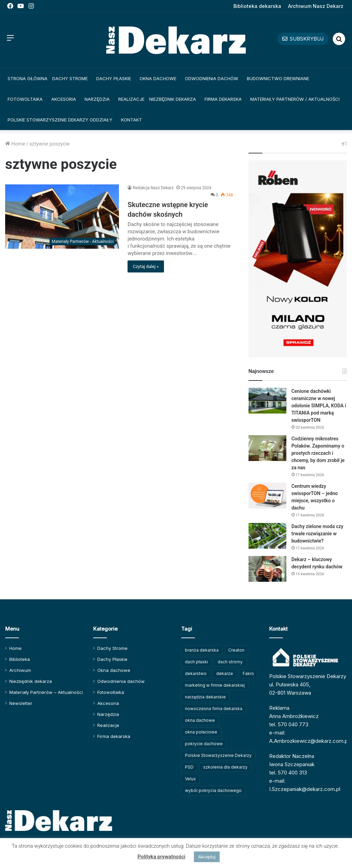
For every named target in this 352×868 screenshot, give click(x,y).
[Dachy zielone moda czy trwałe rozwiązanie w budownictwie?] (267, 536)
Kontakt (131, 120)
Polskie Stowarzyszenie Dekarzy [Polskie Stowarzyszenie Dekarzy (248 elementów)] (218, 755)
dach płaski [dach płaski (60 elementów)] (196, 662)
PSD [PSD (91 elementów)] (189, 767)
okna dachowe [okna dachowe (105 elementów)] (200, 720)
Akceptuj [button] (207, 857)
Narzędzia (97, 99)
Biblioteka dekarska (257, 6)
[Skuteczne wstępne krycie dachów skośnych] (62, 217)
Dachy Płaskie (114, 78)
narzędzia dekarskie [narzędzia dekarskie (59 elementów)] (205, 697)
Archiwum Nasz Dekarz (316, 6)
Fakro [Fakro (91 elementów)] (248, 673)
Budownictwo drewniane (278, 78)
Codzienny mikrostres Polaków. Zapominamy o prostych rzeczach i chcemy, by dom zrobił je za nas (318, 453)
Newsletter (21, 703)
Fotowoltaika (25, 99)
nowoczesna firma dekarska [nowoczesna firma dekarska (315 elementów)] (214, 709)
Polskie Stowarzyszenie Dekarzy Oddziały (60, 120)
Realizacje (131, 99)
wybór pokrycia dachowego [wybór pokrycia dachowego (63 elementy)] (213, 790)
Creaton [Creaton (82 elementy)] (236, 650)
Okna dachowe (158, 78)
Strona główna (27, 78)
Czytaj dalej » (146, 266)
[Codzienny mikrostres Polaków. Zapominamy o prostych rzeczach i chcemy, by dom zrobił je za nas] (267, 448)
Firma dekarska (223, 99)
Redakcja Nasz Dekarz (153, 188)
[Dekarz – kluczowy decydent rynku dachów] (267, 569)
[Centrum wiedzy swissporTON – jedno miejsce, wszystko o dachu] (267, 496)
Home (15, 144)
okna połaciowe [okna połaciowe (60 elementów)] (201, 732)
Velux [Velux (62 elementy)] (190, 779)
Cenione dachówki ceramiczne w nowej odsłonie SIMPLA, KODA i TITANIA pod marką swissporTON (319, 406)
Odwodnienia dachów (212, 78)
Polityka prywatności (161, 857)
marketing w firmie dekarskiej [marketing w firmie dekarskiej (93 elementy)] (215, 685)
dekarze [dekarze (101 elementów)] (225, 673)
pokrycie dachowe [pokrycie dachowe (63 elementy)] (204, 744)
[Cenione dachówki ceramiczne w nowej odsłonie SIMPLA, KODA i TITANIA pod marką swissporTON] (267, 401)
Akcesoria (64, 99)
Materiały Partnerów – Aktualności (46, 692)
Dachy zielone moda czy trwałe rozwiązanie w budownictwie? (317, 534)
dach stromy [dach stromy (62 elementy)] (230, 662)
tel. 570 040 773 (289, 724)
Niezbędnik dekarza (173, 99)
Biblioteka (20, 659)
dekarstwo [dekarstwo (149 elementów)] (196, 673)
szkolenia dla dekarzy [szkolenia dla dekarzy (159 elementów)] (225, 767)
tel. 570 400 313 (288, 773)
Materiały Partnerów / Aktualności (295, 99)
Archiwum (20, 670)
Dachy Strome (70, 78)
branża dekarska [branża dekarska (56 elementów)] (202, 650)
